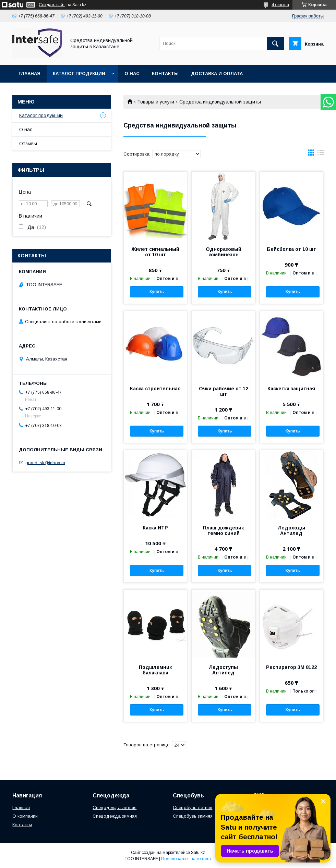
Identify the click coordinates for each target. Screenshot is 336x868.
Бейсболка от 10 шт (291, 249)
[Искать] (275, 44)
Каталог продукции (79, 74)
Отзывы (28, 144)
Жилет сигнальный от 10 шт (155, 252)
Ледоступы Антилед (223, 670)
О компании (25, 816)
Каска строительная (155, 389)
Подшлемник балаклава (155, 670)
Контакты (165, 74)
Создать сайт (52, 5)
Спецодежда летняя (115, 808)
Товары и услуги (156, 102)
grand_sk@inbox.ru (45, 462)
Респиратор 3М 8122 (291, 667)
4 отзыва (280, 5)
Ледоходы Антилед (291, 530)
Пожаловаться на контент (186, 859)
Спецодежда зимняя (115, 816)
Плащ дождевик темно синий (223, 530)
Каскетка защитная (291, 389)
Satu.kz (198, 853)
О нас (132, 74)
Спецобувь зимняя (193, 816)
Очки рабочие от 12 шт (224, 391)
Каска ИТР (155, 528)
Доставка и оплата (217, 74)
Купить (157, 292)
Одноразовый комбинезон (224, 252)
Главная (29, 74)
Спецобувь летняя (193, 808)
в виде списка (321, 154)
